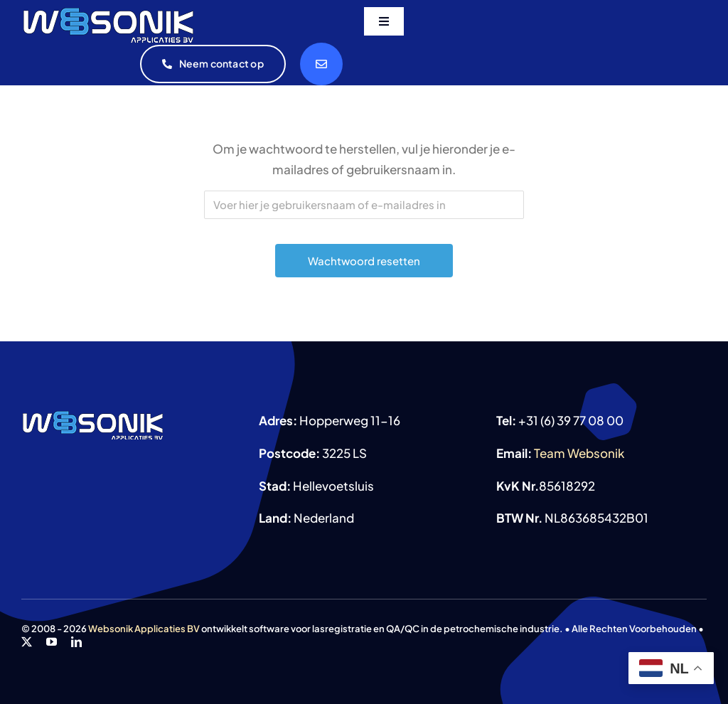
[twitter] (27, 642)
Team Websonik (579, 453)
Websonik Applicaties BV (144, 629)
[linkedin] (76, 642)
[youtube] (52, 642)
